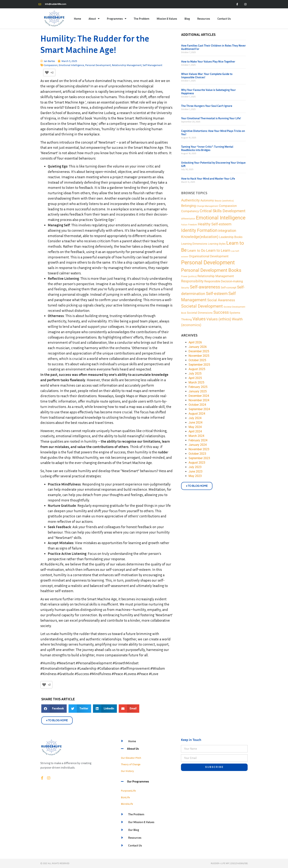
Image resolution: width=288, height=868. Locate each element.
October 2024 (197, 405)
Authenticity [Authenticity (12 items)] (190, 200)
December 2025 (199, 351)
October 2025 (197, 360)
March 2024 (196, 436)
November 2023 (199, 449)
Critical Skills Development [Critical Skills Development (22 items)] (223, 211)
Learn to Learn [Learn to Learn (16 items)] (218, 251)
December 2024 (199, 396)
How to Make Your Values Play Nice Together (208, 61)
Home (78, 19)
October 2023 (197, 454)
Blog (187, 19)
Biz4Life (125, 797)
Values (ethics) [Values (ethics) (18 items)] (219, 319)
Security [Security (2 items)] (185, 288)
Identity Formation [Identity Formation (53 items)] (199, 230)
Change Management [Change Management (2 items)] (207, 206)
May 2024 (195, 427)
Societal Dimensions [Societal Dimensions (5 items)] (200, 313)
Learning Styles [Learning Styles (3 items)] (217, 244)
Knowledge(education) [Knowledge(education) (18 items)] (200, 237)
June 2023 (195, 471)
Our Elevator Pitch (131, 758)
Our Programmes (138, 781)
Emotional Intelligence (71, 65)
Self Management (152, 65)
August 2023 (197, 463)
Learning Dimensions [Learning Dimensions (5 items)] (194, 244)
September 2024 (199, 409)
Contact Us (224, 19)
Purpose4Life (128, 791)
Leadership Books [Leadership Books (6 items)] (231, 237)
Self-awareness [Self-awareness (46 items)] (205, 287)
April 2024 (195, 431)
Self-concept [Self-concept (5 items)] (229, 288)
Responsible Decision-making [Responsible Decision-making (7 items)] (224, 281)
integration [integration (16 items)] (227, 231)
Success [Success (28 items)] (221, 312)
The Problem (141, 19)
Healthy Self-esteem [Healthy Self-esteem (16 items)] (215, 224)
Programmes (117, 19)
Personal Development (98, 65)
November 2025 (199, 356)
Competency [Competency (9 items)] (190, 211)
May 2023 (195, 476)
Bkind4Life (127, 804)
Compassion (51, 65)
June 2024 (195, 422)
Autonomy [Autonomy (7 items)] (207, 200)
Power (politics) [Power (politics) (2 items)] (189, 276)
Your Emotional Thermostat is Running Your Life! (211, 118)
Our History (127, 771)
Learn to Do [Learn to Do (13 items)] (196, 251)
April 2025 (195, 378)
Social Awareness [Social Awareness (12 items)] (221, 300)
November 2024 (199, 400)
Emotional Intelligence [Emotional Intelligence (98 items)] (221, 218)
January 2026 (198, 347)
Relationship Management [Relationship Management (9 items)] (216, 276)
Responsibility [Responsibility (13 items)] (192, 281)
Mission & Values (167, 19)
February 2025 (198, 387)
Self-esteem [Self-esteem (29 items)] (217, 294)
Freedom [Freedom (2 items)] (193, 225)
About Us (133, 749)
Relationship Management (127, 65)
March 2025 (196, 382)
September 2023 (199, 458)
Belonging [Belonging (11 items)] (188, 206)
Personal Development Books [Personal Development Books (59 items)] (211, 270)
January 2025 (198, 391)
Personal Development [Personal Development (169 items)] (208, 262)
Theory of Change (131, 764)
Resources (204, 19)
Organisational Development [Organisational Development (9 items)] (209, 256)
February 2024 (198, 440)
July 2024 (195, 418)
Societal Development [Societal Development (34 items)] (202, 306)
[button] (54, 709)
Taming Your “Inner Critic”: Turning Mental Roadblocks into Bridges (207, 148)
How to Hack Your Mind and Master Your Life (208, 178)
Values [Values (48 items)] (199, 319)
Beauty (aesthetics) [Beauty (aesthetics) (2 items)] (224, 201)
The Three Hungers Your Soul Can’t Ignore (207, 106)
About (94, 19)
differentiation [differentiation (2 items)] (188, 219)
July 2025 (195, 374)
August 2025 (197, 369)
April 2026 (195, 342)
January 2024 (198, 445)
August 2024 (197, 414)
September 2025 (199, 365)
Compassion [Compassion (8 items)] (228, 206)
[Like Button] (47, 73)
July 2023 (195, 467)
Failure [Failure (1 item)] (184, 225)
